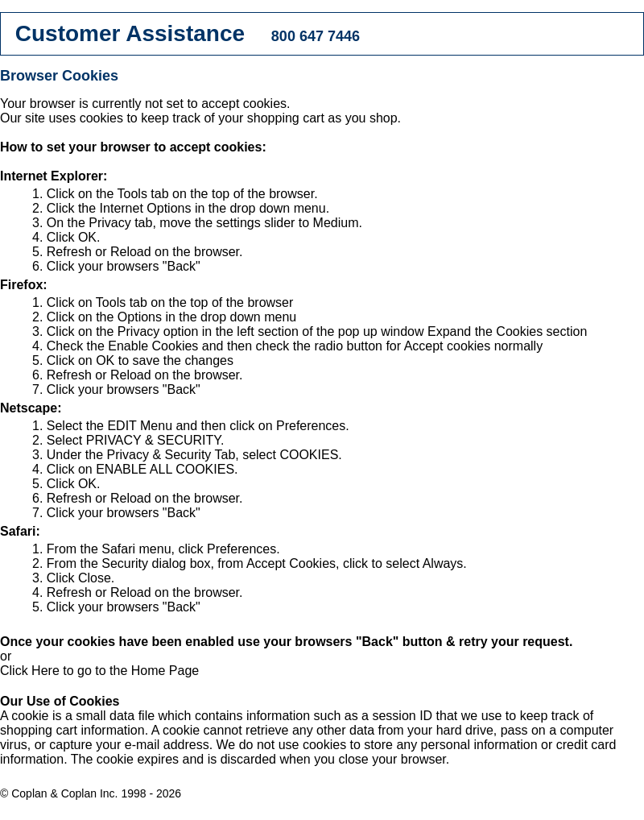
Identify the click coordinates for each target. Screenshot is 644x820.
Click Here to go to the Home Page (99, 671)
